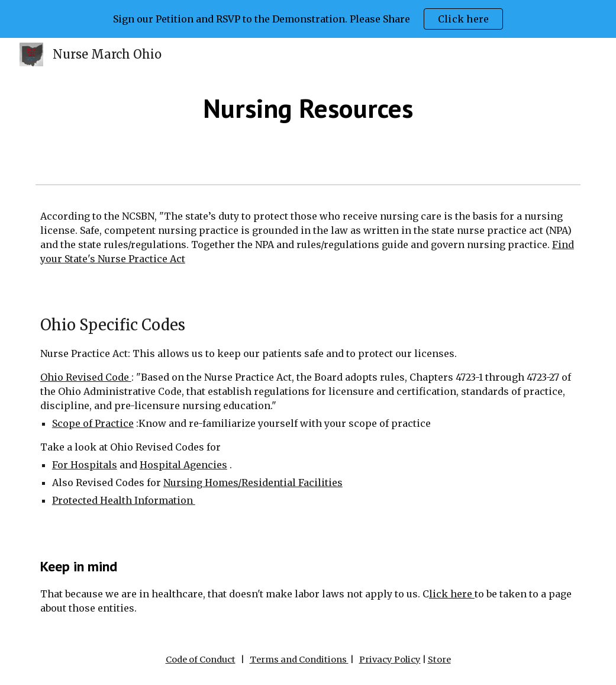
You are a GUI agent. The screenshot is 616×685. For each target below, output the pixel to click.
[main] (308, 109)
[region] (308, 19)
